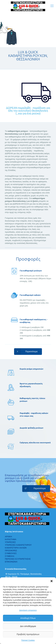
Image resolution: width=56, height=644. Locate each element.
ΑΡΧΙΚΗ (8, 537)
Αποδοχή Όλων (28, 618)
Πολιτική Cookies (28, 640)
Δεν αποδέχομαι (28, 626)
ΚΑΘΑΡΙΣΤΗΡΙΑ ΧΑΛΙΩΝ (16, 548)
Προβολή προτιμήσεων (28, 634)
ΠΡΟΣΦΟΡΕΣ (11, 551)
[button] (52, 581)
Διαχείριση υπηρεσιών (28, 610)
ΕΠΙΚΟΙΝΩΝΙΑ (11, 562)
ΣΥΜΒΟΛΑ (10, 556)
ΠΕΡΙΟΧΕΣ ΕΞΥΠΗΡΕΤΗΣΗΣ (18, 559)
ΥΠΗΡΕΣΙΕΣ (10, 542)
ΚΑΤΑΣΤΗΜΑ (11, 539)
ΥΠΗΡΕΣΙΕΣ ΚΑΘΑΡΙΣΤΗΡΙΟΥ (18, 545)
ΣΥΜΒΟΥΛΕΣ (11, 553)
